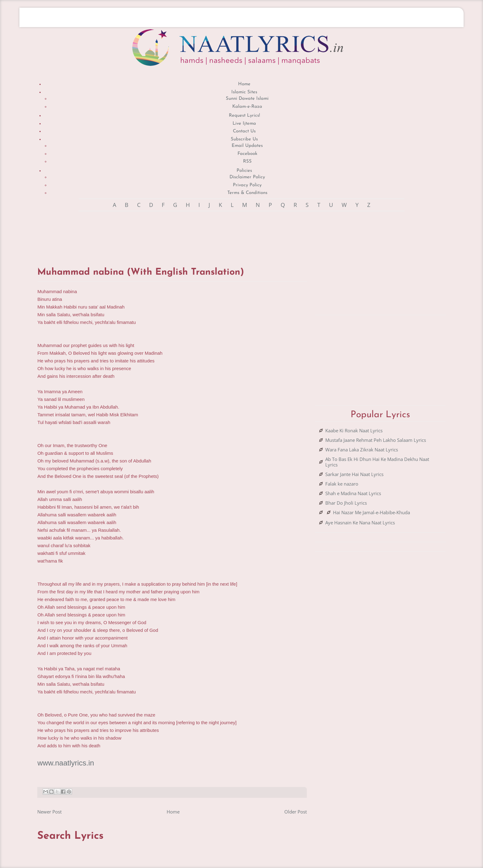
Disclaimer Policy (247, 177)
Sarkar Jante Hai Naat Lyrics (354, 474)
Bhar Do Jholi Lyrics (346, 503)
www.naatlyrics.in (66, 763)
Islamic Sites (244, 92)
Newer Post (49, 812)
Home (244, 84)
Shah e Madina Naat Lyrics (353, 493)
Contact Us (244, 131)
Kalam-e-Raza (247, 107)
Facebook (247, 154)
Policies (244, 171)
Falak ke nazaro (342, 484)
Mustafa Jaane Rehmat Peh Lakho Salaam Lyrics (376, 440)
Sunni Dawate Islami (247, 99)
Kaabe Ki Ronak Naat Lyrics (354, 430)
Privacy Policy (247, 185)
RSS (247, 161)
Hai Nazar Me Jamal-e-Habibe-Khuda (371, 512)
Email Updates (247, 146)
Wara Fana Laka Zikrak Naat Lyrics (362, 450)
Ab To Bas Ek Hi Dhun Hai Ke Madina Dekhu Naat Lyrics (377, 462)
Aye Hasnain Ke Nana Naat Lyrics (360, 523)
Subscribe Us (244, 139)
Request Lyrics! (244, 116)
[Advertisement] (172, 233)
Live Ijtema (244, 124)
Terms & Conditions (247, 193)
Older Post (296, 812)
